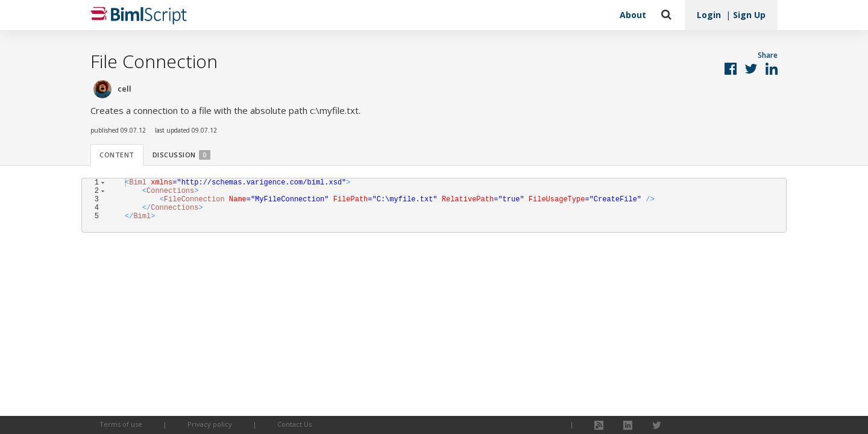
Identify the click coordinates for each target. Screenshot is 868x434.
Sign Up (749, 15)
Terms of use (121, 424)
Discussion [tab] (181, 155)
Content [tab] (117, 155)
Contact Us (294, 424)
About (633, 15)
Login (709, 15)
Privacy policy (210, 424)
